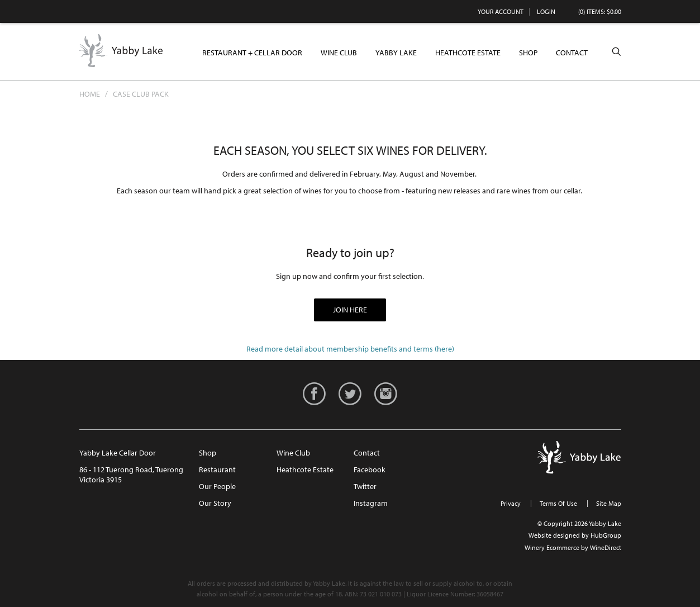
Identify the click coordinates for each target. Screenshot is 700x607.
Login (546, 11)
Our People (217, 486)
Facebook (370, 470)
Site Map (609, 503)
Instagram (371, 503)
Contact (572, 53)
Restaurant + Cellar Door (252, 53)
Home (90, 94)
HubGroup (606, 535)
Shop (528, 53)
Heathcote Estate (468, 53)
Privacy (511, 503)
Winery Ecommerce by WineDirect (573, 547)
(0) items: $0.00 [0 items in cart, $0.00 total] (600, 11)
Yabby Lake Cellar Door (118, 453)
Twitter (365, 486)
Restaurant (217, 470)
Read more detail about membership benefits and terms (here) (350, 349)
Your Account (501, 11)
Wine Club (339, 53)
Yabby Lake (121, 51)
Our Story (215, 503)
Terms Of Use (558, 503)
